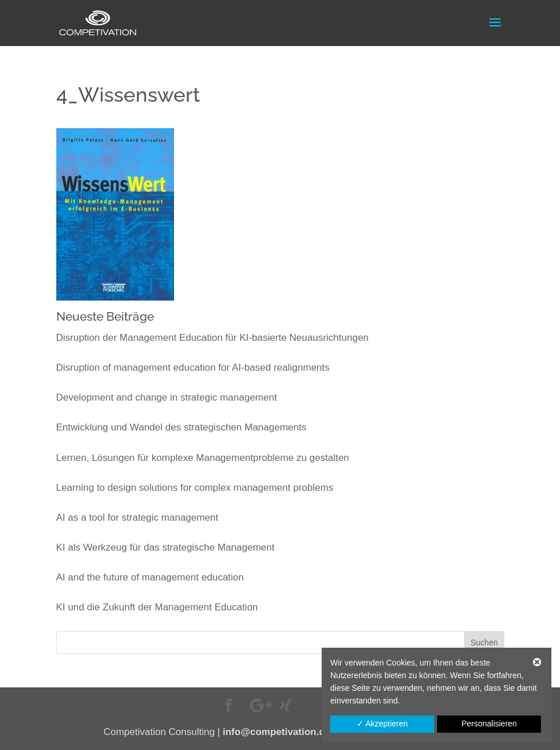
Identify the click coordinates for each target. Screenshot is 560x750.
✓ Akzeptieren (382, 724)
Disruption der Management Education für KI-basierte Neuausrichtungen (213, 338)
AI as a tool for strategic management (138, 518)
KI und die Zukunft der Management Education (157, 607)
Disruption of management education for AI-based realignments (193, 368)
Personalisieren (489, 724)
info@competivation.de (277, 732)
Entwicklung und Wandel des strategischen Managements (181, 427)
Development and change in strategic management (167, 397)
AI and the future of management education (150, 577)
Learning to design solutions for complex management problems (195, 488)
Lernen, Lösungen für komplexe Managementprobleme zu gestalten (203, 458)
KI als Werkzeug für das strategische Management (165, 547)
